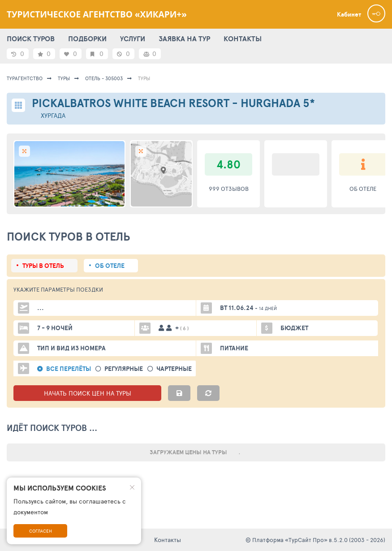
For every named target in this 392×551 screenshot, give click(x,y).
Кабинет (349, 14)
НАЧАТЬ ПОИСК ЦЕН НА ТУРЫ (88, 393)
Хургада (53, 115)
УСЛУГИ (133, 39)
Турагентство (25, 78)
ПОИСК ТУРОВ (31, 39)
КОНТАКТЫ (243, 39)
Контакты (168, 540)
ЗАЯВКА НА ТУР (184, 39)
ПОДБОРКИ (87, 39)
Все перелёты (69, 369)
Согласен (41, 531)
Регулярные (124, 369)
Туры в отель (43, 266)
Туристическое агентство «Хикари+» (97, 14)
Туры (64, 78)
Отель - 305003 (104, 78)
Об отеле (110, 266)
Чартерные (174, 369)
